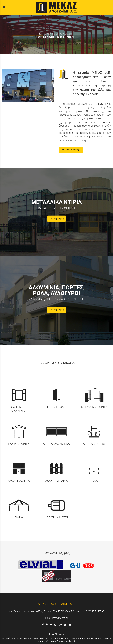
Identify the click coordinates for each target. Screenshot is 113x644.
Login (52, 634)
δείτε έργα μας (57, 219)
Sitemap (60, 634)
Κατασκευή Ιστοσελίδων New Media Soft (57, 641)
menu (4, 7)
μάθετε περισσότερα (71, 150)
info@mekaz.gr (60, 618)
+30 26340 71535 (92, 611)
